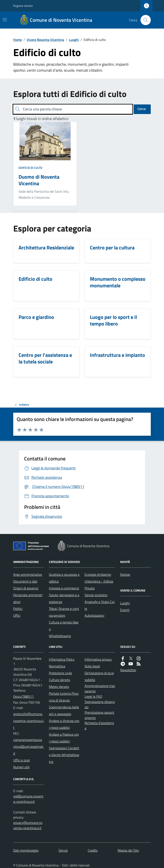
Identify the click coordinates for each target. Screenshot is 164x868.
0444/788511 (23, 696)
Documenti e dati (25, 581)
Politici (18, 609)
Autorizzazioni (94, 615)
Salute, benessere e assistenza (64, 598)
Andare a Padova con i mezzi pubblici (64, 738)
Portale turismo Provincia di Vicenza (64, 697)
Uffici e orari (22, 760)
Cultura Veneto (59, 680)
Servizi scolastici (96, 595)
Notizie (125, 574)
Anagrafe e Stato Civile (100, 605)
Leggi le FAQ (93, 696)
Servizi (63, 850)
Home (18, 40)
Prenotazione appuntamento (99, 715)
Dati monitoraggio (26, 850)
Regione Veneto (23, 6)
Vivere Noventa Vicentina (45, 40)
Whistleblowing (60, 636)
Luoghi (74, 40)
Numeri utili (21, 767)
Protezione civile (60, 673)
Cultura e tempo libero (64, 626)
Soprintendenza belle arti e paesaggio (64, 710)
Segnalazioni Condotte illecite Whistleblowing (64, 755)
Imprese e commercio (64, 588)
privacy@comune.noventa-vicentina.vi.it (28, 825)
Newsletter (128, 670)
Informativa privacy (98, 659)
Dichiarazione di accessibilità (99, 676)
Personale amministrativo (28, 598)
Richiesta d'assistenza (99, 726)
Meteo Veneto (59, 687)
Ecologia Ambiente (98, 574)
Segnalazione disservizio (100, 704)
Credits (93, 850)
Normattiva (57, 666)
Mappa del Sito (128, 850)
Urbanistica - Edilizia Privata (99, 585)
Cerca (142, 109)
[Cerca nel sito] (144, 20)
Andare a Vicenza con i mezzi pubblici (64, 724)
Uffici (17, 615)
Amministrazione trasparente (100, 688)
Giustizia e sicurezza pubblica (64, 578)
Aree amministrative (28, 574)
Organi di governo (26, 588)
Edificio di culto (30, 168)
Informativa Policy (62, 659)
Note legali (92, 666)
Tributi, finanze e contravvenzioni (64, 612)
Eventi (125, 610)
